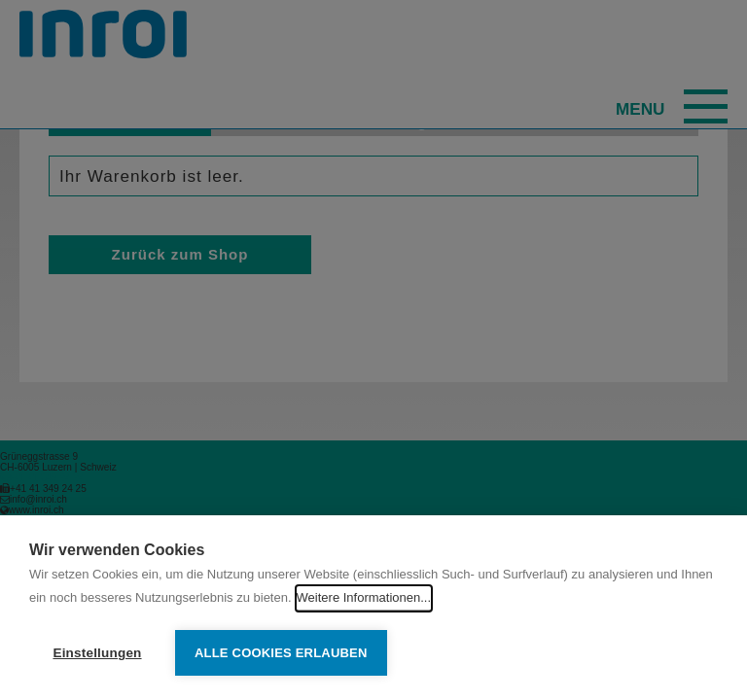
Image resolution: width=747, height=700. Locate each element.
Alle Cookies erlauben (281, 653)
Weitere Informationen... (364, 597)
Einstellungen (97, 653)
